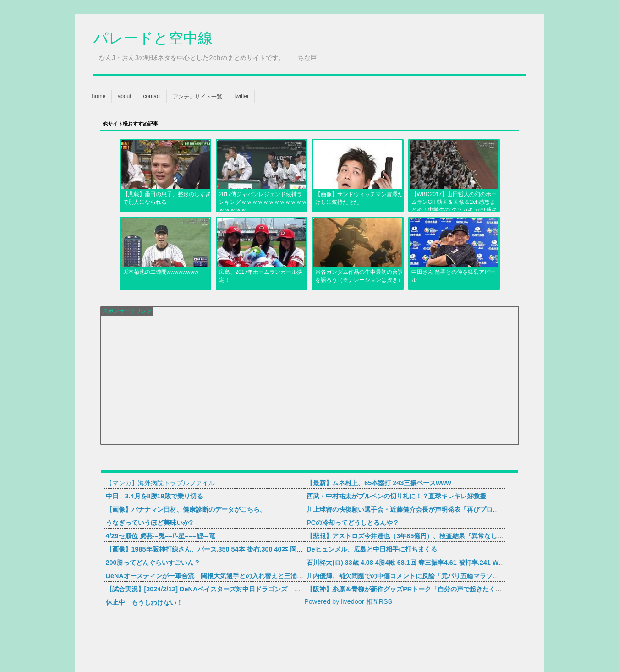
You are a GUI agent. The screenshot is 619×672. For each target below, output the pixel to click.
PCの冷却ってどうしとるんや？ (353, 523)
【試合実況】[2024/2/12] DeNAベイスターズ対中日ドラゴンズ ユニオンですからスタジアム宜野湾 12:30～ (264, 589)
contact (152, 96)
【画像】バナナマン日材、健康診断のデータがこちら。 (186, 509)
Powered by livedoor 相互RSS (348, 601)
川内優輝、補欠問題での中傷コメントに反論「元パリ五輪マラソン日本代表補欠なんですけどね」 (448, 576)
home (99, 96)
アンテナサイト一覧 (197, 97)
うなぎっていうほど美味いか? (150, 523)
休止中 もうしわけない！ (144, 602)
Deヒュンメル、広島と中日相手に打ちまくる (372, 549)
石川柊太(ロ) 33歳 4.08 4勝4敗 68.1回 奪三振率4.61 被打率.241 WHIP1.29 (414, 563)
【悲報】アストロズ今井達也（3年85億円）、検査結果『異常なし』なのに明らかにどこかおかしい (450, 536)
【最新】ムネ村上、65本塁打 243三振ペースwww (379, 483)
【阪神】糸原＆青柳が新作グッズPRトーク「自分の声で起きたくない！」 (414, 589)
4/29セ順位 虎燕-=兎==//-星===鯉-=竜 (161, 536)
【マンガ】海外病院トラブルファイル (160, 483)
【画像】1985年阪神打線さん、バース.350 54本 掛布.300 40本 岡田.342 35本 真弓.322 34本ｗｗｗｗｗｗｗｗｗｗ (272, 549)
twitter (241, 96)
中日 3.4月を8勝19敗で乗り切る (154, 496)
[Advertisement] (310, 380)
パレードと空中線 (153, 39)
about (125, 96)
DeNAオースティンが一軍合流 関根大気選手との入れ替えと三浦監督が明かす (221, 576)
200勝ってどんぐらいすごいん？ (153, 563)
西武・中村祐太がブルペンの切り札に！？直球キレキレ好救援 (396, 496)
